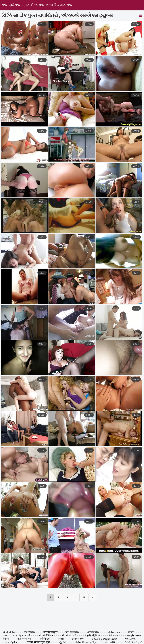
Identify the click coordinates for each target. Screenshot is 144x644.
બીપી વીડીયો (9, 632)
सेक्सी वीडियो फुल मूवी (38, 642)
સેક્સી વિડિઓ (47, 636)
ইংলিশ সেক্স (114, 636)
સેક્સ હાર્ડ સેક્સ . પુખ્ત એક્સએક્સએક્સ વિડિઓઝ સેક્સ (37, 5)
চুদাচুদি (131, 632)
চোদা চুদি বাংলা (78, 639)
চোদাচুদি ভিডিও (94, 632)
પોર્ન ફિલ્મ (110, 642)
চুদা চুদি (61, 639)
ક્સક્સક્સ (131, 639)
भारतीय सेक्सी (50, 632)
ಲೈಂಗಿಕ (63, 642)
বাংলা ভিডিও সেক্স (24, 639)
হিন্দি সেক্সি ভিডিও (73, 632)
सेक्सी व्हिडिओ (93, 636)
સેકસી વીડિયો (70, 636)
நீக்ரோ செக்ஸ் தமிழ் (85, 642)
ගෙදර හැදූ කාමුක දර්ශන (105, 639)
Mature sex (114, 632)
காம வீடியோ (12, 642)
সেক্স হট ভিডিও (29, 632)
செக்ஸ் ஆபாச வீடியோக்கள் (17, 636)
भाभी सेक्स (44, 639)
